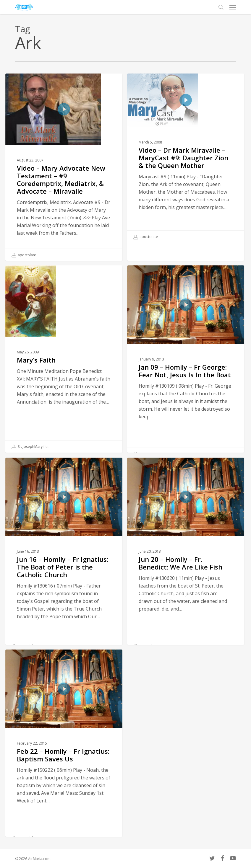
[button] (233, 7)
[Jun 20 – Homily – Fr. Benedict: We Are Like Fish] (186, 571)
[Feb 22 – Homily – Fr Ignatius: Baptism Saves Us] (64, 763)
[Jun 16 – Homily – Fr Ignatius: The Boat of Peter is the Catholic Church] (64, 571)
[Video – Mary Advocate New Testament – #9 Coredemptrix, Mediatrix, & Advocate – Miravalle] (64, 167)
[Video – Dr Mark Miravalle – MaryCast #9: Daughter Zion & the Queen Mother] (186, 158)
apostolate (24, 255)
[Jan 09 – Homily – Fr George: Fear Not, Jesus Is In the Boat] (186, 379)
